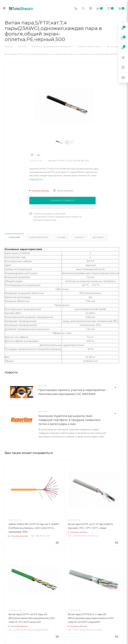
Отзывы (61, 237)
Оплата (79, 237)
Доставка (98, 237)
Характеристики (39, 237)
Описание (14, 237)
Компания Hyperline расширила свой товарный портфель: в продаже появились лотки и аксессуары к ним (70, 420)
